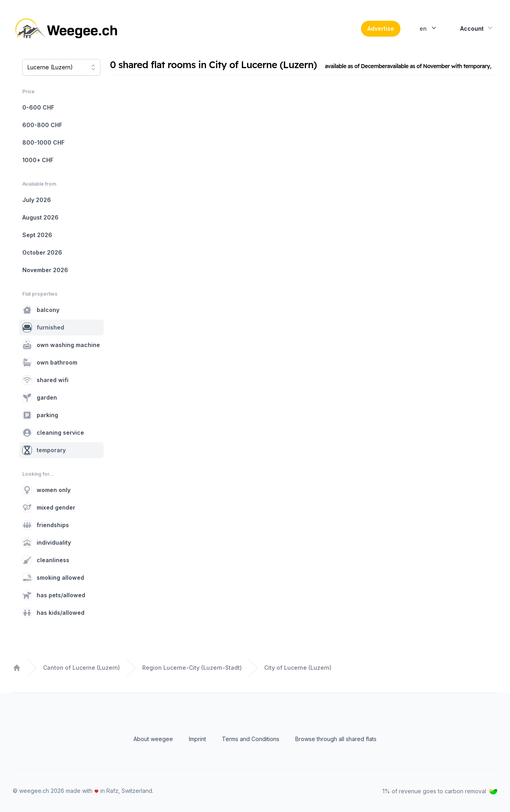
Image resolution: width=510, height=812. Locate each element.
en (429, 28)
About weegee (153, 739)
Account (477, 28)
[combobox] (61, 67)
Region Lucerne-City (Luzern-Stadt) (192, 668)
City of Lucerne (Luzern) (298, 668)
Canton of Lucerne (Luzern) (81, 668)
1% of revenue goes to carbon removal (440, 791)
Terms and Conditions (251, 739)
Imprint (197, 739)
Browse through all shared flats (336, 739)
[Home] (67, 29)
